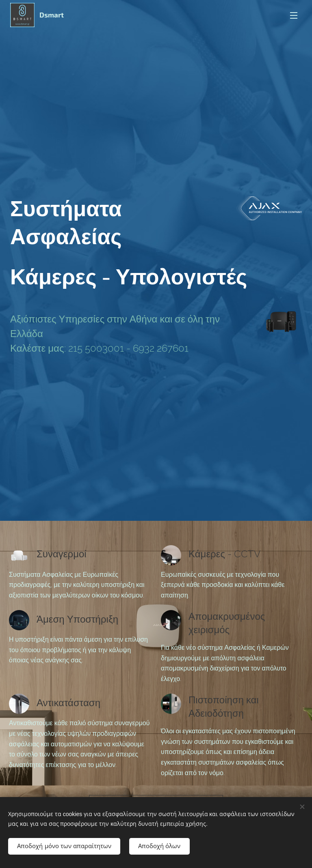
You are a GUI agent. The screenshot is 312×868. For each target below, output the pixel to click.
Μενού (294, 15)
